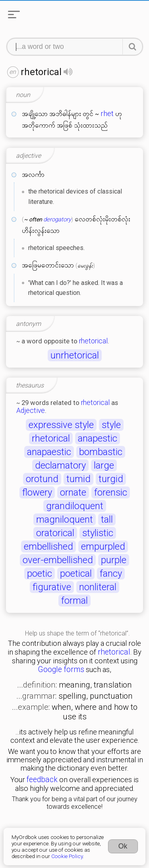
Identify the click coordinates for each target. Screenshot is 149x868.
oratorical (55, 533)
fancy (111, 573)
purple (114, 560)
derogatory (57, 219)
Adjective (31, 411)
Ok (123, 846)
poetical (76, 573)
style (111, 425)
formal (74, 601)
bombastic (101, 452)
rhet (107, 114)
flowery (37, 492)
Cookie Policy (67, 856)
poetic (40, 573)
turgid (111, 479)
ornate (73, 492)
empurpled (103, 546)
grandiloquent (75, 506)
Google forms (61, 669)
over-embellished (58, 560)
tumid (78, 479)
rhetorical (93, 341)
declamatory (60, 465)
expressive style (61, 425)
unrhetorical (75, 355)
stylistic (98, 533)
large (104, 465)
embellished (48, 546)
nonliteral (98, 587)
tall (107, 519)
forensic (111, 492)
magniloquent (65, 519)
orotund (42, 479)
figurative (52, 587)
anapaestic (49, 452)
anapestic (98, 438)
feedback (42, 780)
